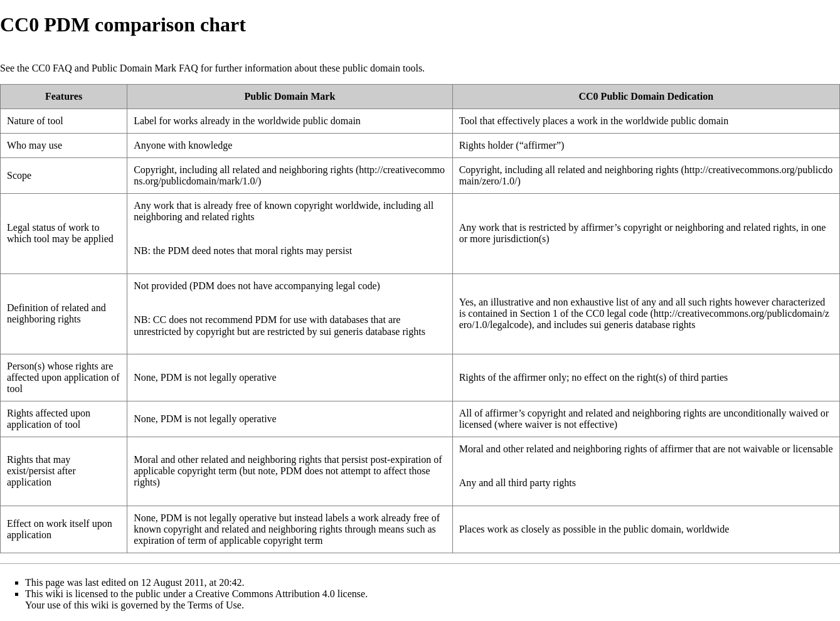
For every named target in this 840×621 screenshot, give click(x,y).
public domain (371, 68)
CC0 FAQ (52, 68)
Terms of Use (215, 605)
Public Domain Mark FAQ (145, 68)
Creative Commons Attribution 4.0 (265, 594)
